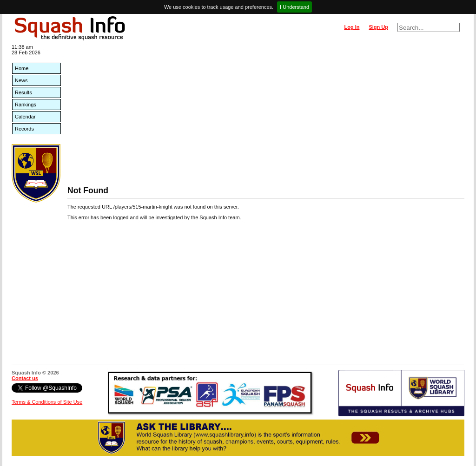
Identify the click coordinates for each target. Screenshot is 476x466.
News (21, 80)
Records (24, 129)
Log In (352, 27)
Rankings (26, 105)
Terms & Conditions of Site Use (47, 402)
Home (22, 68)
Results (23, 92)
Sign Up (378, 27)
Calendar (25, 117)
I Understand (294, 7)
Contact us (25, 378)
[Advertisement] (266, 116)
